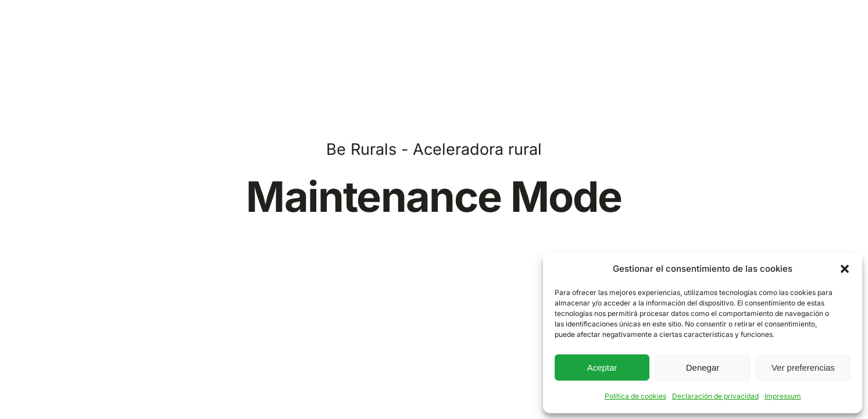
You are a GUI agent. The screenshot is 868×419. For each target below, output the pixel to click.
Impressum (783, 396)
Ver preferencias (803, 367)
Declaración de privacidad (715, 396)
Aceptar (602, 367)
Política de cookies (635, 396)
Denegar (703, 367)
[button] (845, 269)
